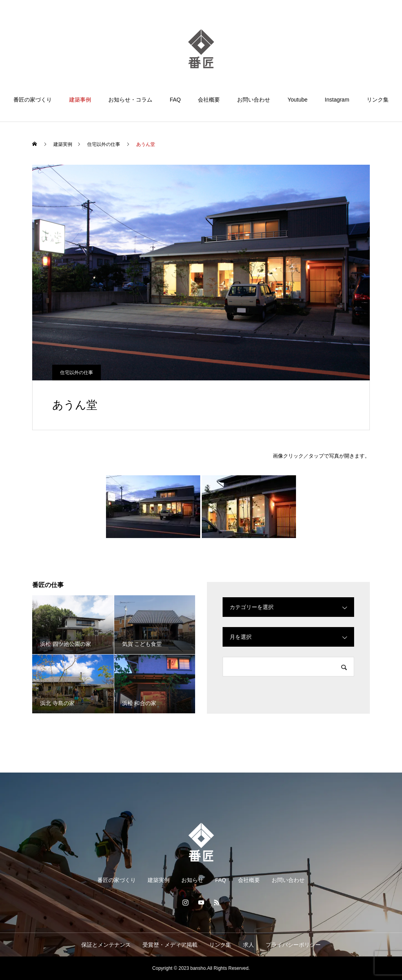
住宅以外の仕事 (77, 373)
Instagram (337, 100)
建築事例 (80, 100)
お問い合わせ (254, 100)
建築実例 (159, 880)
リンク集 (378, 100)
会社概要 (209, 100)
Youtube (297, 100)
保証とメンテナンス (106, 945)
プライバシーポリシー (293, 945)
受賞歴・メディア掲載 (170, 945)
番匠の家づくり (33, 100)
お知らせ (192, 880)
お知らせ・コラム (130, 100)
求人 (249, 945)
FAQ (175, 100)
